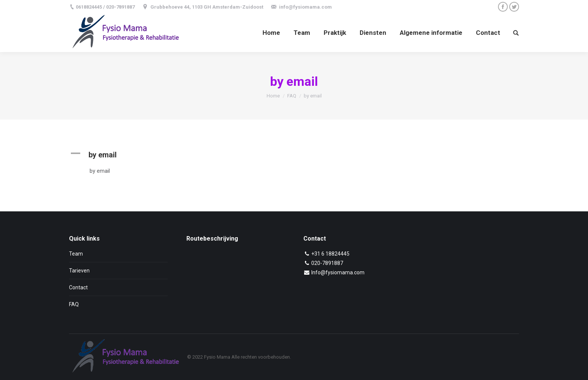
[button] (224, 155)
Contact (78, 287)
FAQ (292, 96)
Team (76, 254)
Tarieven (79, 271)
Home (273, 96)
